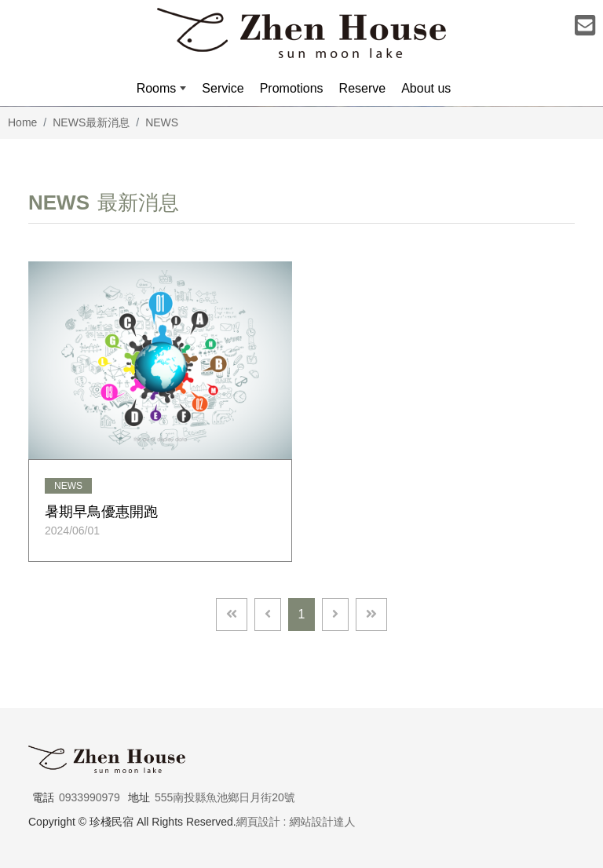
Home (22, 122)
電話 (43, 797)
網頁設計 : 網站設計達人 (296, 822)
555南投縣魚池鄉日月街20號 (225, 797)
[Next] (335, 615)
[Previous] (268, 615)
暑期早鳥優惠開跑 (101, 512)
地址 (139, 797)
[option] (301, 106)
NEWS (162, 122)
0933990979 (90, 797)
